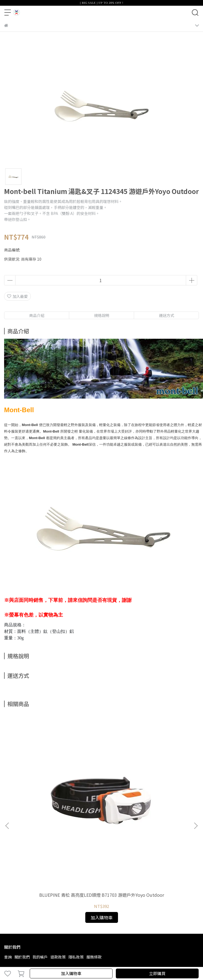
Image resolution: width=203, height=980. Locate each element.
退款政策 (58, 957)
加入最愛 (17, 296)
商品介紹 (37, 315)
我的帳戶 (40, 957)
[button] (196, 826)
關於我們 (22, 957)
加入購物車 (71, 973)
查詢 (8, 957)
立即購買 (157, 973)
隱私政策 (76, 957)
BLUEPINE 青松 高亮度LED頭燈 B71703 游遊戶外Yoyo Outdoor (102, 895)
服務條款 (94, 957)
